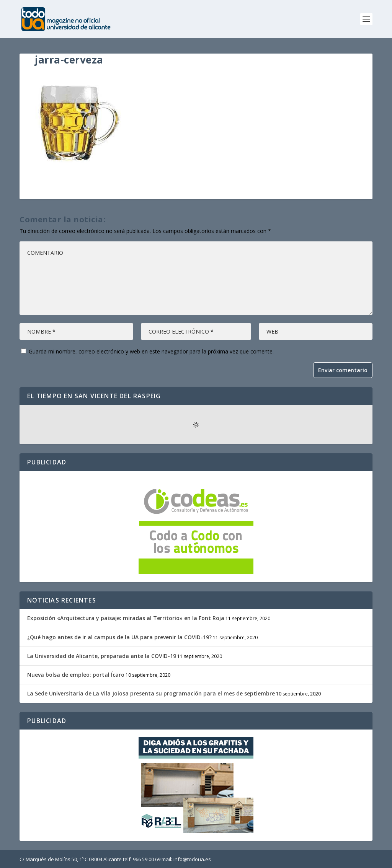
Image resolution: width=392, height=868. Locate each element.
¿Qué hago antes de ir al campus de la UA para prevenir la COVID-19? (119, 637)
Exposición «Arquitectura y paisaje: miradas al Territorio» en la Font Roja (126, 618)
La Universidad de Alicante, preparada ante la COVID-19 (102, 656)
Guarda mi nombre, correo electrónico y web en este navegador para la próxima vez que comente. (151, 351)
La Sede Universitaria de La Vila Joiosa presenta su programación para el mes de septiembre (151, 693)
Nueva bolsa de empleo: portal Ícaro (76, 675)
